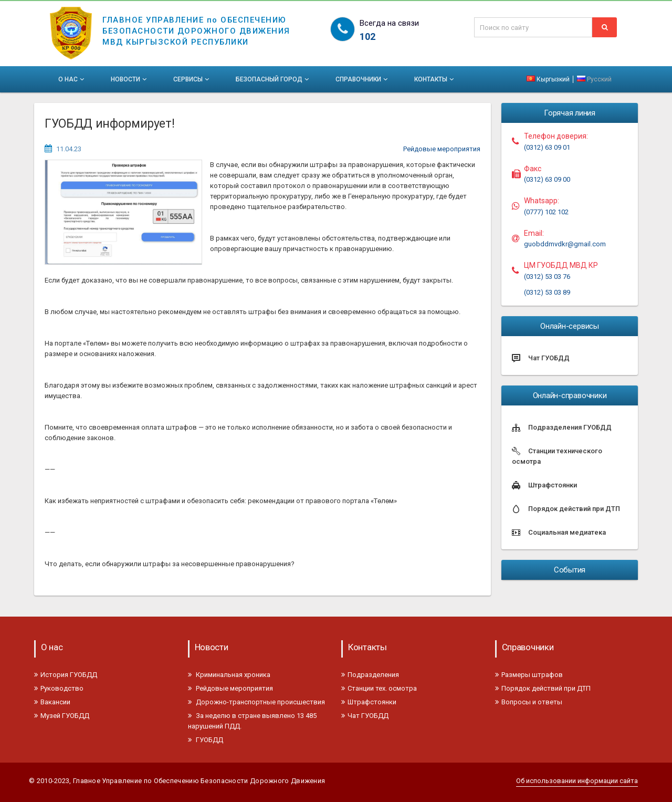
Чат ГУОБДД (365, 716)
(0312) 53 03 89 (547, 292)
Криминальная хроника (229, 675)
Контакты (435, 79)
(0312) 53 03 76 (547, 277)
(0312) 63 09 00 (547, 179)
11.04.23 (69, 149)
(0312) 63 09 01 (547, 147)
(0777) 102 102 (546, 212)
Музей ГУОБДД (62, 716)
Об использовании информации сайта (577, 781)
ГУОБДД (206, 740)
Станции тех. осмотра (379, 688)
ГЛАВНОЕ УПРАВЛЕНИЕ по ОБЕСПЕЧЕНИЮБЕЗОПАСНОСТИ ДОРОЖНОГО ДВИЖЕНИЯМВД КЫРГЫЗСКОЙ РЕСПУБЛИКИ (196, 24)
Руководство (59, 688)
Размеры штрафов (529, 675)
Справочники (363, 79)
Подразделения (370, 675)
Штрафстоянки (369, 702)
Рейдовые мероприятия (442, 149)
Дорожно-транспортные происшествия (256, 702)
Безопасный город (273, 79)
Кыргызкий (549, 79)
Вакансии (52, 702)
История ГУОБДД (66, 675)
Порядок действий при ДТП (543, 688)
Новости (130, 79)
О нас (72, 79)
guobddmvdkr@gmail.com (565, 244)
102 (367, 37)
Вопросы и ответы (529, 702)
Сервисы (192, 79)
